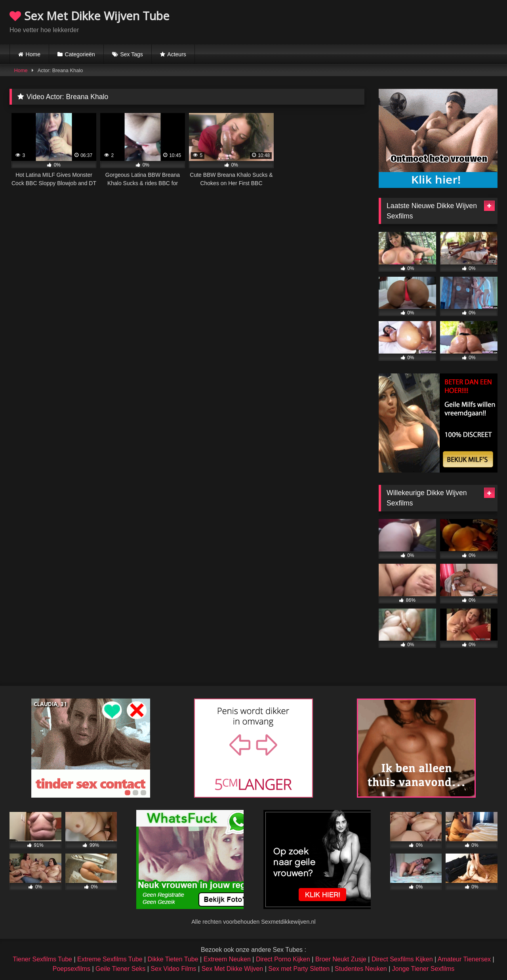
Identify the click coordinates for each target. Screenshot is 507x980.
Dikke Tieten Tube (173, 959)
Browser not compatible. (405, 21)
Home (33, 54)
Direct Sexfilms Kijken (402, 959)
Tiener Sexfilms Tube (42, 959)
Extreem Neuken (227, 959)
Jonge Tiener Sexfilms (423, 969)
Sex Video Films (173, 969)
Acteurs (176, 54)
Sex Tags (131, 54)
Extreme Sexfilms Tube (110, 959)
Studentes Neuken (361, 969)
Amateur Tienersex (464, 959)
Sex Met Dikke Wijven (233, 969)
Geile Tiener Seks (120, 969)
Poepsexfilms (71, 969)
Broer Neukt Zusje (341, 959)
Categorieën (80, 54)
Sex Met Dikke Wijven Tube (90, 16)
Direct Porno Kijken (283, 959)
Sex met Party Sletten (299, 969)
